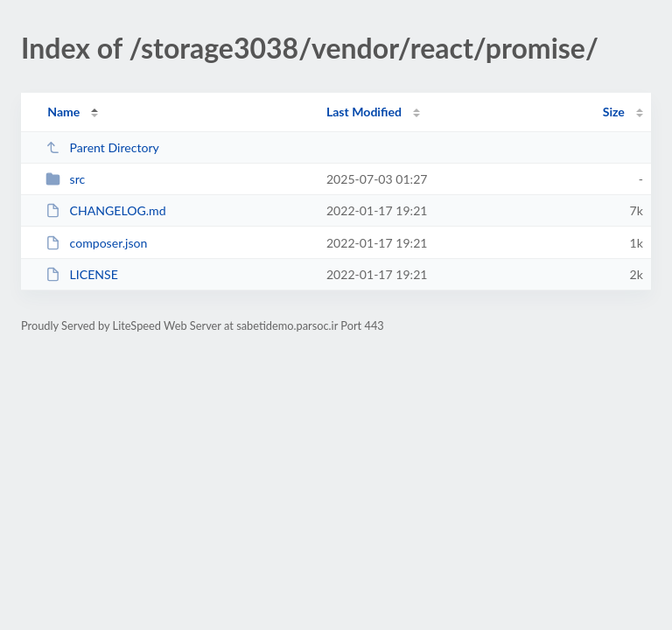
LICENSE (82, 274)
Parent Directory (102, 147)
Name (63, 112)
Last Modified (364, 112)
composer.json (96, 243)
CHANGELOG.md (105, 210)
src (65, 179)
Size (614, 112)
